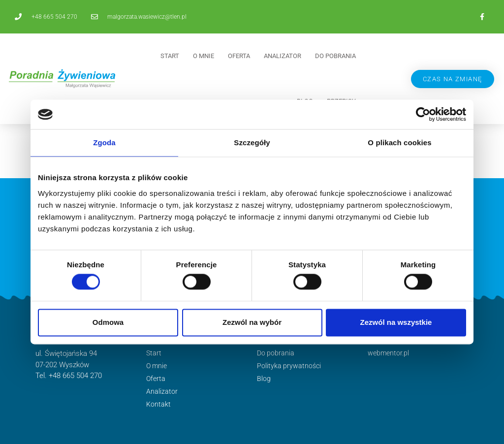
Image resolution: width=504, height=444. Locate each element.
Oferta (239, 56)
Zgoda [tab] (104, 143)
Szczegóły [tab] (252, 143)
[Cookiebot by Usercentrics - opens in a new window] (423, 114)
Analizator (283, 56)
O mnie (204, 56)
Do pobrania (335, 56)
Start (170, 56)
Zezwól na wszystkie (396, 322)
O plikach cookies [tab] (399, 143)
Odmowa (108, 322)
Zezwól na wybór (252, 322)
